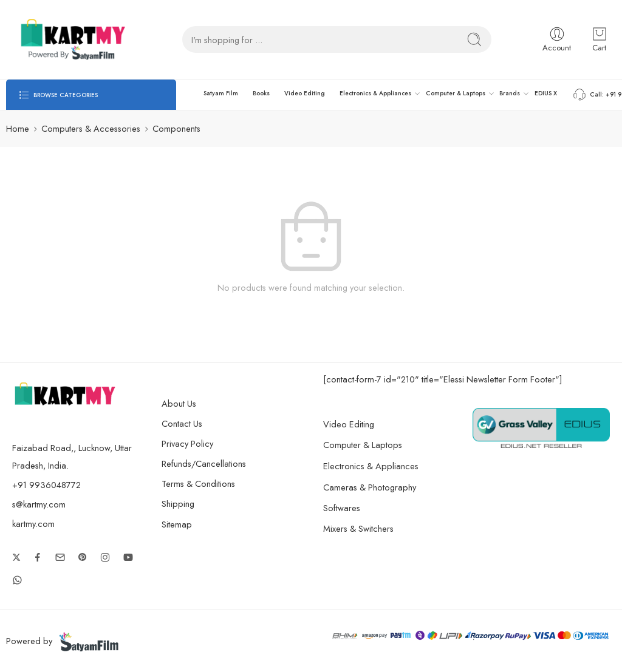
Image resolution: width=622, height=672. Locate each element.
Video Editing (305, 93)
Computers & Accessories (91, 128)
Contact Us (182, 423)
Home (18, 128)
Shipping (178, 504)
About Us (179, 403)
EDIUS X (546, 93)
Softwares (342, 508)
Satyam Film (221, 93)
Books (261, 93)
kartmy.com (33, 524)
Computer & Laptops (456, 93)
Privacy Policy (187, 443)
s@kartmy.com (39, 504)
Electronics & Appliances (375, 93)
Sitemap (177, 524)
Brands (510, 93)
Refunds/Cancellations (204, 463)
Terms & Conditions (198, 484)
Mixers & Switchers (369, 528)
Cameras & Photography (380, 487)
